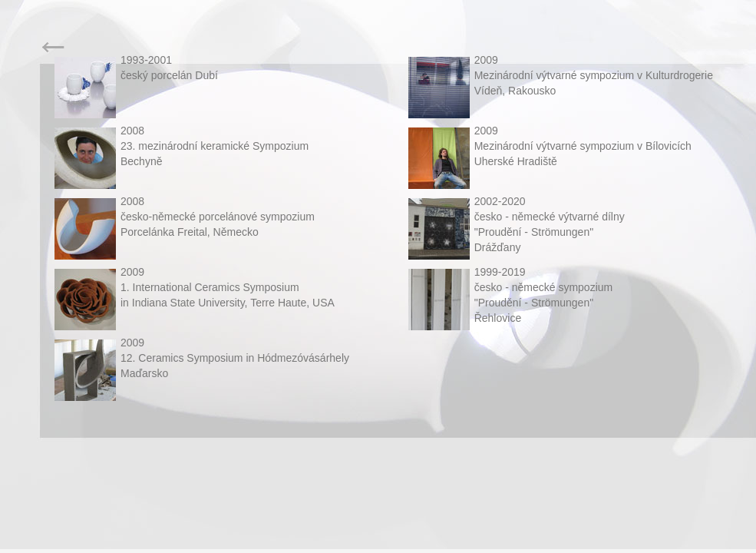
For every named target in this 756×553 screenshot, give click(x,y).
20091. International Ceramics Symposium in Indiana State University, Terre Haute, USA (228, 287)
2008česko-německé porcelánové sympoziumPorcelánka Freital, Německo (218, 217)
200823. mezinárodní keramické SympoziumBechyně (215, 146)
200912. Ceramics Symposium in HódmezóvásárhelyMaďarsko (235, 358)
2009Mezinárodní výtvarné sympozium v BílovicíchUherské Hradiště (583, 146)
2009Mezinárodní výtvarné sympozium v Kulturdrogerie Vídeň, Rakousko (594, 75)
